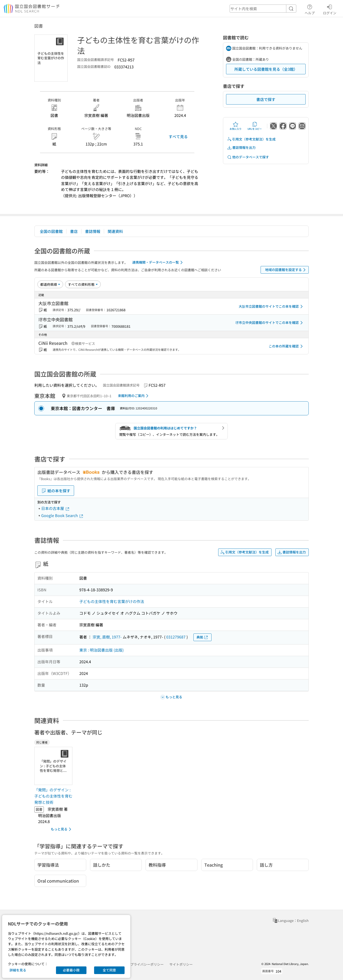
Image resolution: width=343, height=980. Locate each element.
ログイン (330, 9)
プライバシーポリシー (147, 964)
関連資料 (115, 231)
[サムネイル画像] (54, 766)
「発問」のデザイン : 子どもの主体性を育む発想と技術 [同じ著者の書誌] (53, 796)
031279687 (176, 637)
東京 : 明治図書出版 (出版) (101, 650)
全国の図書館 (51, 231)
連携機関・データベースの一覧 (158, 262)
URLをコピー (255, 126)
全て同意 (109, 970)
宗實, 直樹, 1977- (107, 637)
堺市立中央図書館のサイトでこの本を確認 (270, 323)
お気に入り (236, 126)
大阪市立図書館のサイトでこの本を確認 (272, 307)
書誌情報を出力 (241, 148)
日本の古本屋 (55, 508)
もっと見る (62, 829)
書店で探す (266, 99)
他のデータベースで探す (248, 157)
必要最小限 (71, 970)
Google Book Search (62, 515)
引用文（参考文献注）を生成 (251, 139)
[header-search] (263, 9)
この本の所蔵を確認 (287, 346)
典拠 (202, 637)
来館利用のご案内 (134, 396)
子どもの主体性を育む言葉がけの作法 (112, 601)
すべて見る (178, 136)
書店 (74, 231)
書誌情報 (93, 231)
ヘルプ (310, 9)
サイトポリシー (181, 964)
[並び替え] (50, 284)
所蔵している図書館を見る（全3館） (266, 69)
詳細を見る (18, 970)
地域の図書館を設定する (286, 270)
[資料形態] (83, 284)
